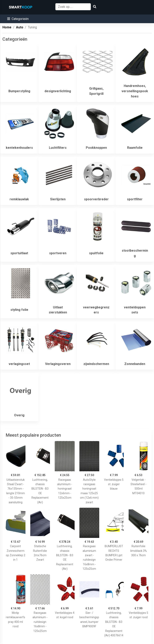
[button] (18, 19)
